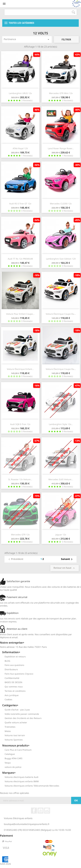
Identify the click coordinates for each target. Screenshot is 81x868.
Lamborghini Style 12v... (61, 424)
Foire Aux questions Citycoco (18, 674)
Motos (7, 731)
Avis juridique (10, 695)
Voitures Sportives (12, 740)
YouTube (40, 811)
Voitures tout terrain (14, 735)
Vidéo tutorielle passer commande (21, 714)
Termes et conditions (14, 691)
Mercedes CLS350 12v (61, 204)
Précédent (15, 559)
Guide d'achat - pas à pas (16, 710)
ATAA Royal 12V (20, 148)
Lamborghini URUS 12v (20, 93)
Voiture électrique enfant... (20, 369)
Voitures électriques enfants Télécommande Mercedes (31, 786)
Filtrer (66, 39)
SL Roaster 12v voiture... (20, 479)
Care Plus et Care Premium (17, 750)
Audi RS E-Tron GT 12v (20, 204)
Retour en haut (65, 568)
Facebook (34, 811)
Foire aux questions (13, 665)
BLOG (6, 661)
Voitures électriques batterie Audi (20, 777)
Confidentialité (11, 678)
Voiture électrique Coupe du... (61, 314)
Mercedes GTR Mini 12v (61, 93)
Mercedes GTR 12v (20, 535)
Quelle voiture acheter (15, 722)
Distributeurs (10, 669)
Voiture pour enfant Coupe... (20, 314)
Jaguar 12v (61, 535)
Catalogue (9, 754)
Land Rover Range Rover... (61, 148)
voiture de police (12, 767)
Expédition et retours (14, 657)
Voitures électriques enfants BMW (20, 781)
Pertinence (27, 39)
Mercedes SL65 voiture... (61, 479)
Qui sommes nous (12, 687)
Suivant (67, 559)
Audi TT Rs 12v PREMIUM (20, 259)
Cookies (7, 699)
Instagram (47, 811)
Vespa (6, 763)
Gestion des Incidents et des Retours (22, 718)
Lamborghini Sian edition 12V (61, 259)
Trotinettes (9, 727)
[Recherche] (41, 12)
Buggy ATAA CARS (12, 758)
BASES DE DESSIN (12, 682)
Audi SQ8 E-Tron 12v (20, 424)
